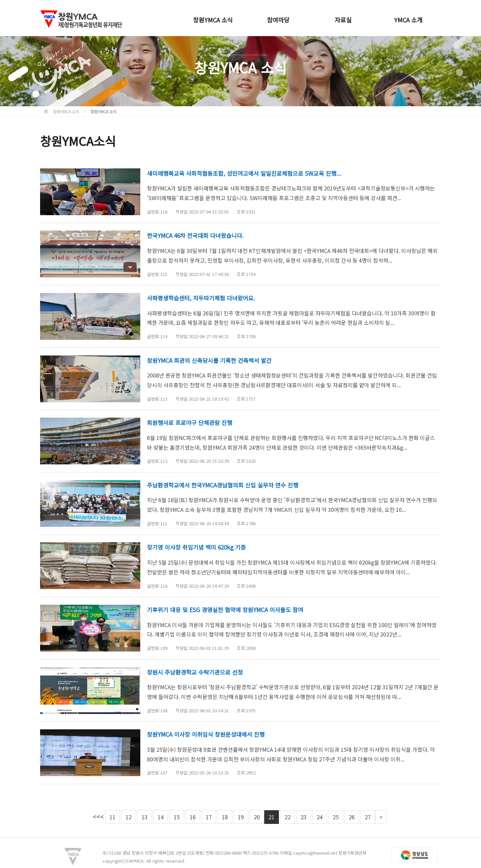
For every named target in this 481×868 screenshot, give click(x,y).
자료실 (343, 20)
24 (320, 817)
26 (352, 817)
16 (193, 817)
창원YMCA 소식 (213, 20)
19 (241, 817)
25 (336, 817)
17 (209, 817)
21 (272, 817)
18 (225, 817)
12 (129, 817)
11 (113, 817)
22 (288, 817)
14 (161, 817)
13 (145, 817)
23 (304, 817)
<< (97, 816)
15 (177, 817)
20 (257, 817)
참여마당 (278, 20)
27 (368, 817)
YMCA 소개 (408, 20)
